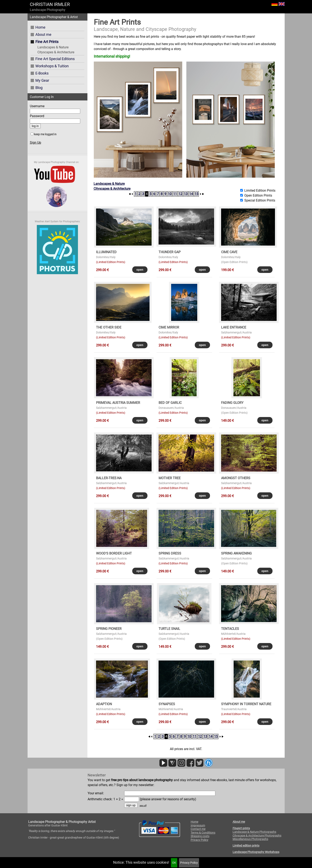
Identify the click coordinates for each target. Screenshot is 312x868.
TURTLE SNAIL (169, 629)
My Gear (42, 80)
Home (40, 27)
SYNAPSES (167, 704)
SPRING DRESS (170, 553)
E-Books (42, 73)
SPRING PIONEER (109, 629)
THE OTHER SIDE (109, 327)
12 (180, 194)
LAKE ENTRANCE (234, 327)
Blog (39, 88)
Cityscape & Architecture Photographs (257, 835)
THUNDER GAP (170, 252)
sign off (143, 806)
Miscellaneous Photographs (250, 839)
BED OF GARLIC (170, 403)
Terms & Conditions (203, 833)
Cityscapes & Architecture (56, 52)
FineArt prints (241, 828)
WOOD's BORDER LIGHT (114, 553)
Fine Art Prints (47, 42)
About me (43, 34)
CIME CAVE (229, 252)
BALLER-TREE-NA (109, 478)
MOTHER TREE (170, 478)
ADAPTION (104, 704)
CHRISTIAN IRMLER (50, 4)
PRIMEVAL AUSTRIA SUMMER (118, 403)
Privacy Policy (189, 863)
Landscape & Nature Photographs (254, 832)
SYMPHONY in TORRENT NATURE (246, 704)
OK (174, 863)
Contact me (198, 829)
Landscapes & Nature (53, 47)
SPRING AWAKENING (236, 553)
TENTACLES (230, 629)
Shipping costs (200, 836)
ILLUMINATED (106, 252)
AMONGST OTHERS (236, 478)
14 (191, 194)
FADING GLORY (232, 403)
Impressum (198, 825)
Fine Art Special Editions (55, 59)
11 (175, 194)
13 (186, 194)
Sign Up (35, 143)
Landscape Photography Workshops (256, 852)
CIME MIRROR (169, 327)
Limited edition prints (246, 846)
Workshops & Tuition (52, 66)
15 (196, 194)
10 (170, 194)
